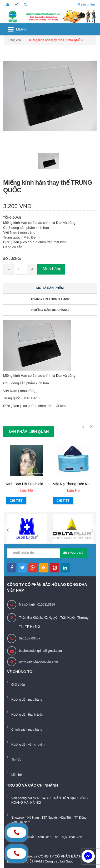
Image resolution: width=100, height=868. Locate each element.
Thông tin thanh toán (50, 299)
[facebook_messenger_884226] (88, 856)
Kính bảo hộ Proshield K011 (29, 484)
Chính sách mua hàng (27, 730)
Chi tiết (16, 501)
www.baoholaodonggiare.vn (38, 662)
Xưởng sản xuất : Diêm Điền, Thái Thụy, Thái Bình (47, 837)
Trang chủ (14, 40)
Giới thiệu (18, 685)
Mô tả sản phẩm (50, 288)
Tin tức (16, 760)
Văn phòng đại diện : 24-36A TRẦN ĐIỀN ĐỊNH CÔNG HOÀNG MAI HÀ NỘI (50, 800)
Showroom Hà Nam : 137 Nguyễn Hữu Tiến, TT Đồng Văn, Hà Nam (49, 820)
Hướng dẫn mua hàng (50, 310)
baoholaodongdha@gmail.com (40, 651)
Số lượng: (12, 259)
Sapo (70, 861)
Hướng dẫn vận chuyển (28, 745)
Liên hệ (17, 775)
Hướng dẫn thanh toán (27, 715)
